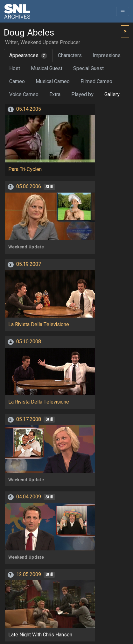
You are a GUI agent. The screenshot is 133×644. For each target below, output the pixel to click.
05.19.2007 (29, 264)
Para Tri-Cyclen (25, 169)
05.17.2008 (29, 419)
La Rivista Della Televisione (39, 325)
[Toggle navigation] (123, 11)
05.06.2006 (29, 187)
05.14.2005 (29, 109)
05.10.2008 (29, 342)
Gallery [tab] (112, 95)
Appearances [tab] (28, 56)
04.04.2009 (29, 497)
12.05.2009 (29, 575)
